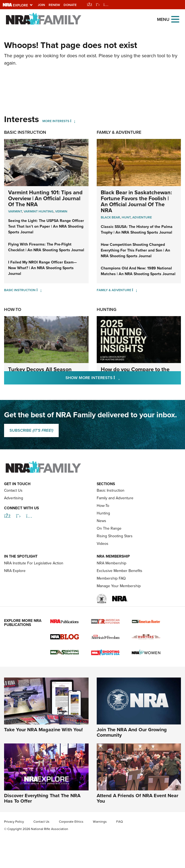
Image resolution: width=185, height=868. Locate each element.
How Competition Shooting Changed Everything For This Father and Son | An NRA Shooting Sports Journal (135, 250)
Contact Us (13, 490)
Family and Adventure (115, 498)
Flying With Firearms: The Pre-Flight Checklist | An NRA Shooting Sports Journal (46, 247)
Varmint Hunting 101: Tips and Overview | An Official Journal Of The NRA (45, 198)
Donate (70, 5)
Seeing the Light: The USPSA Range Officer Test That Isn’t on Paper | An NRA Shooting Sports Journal (46, 226)
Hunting (106, 309)
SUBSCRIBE (31, 430)
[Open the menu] (175, 19)
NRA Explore (15, 571)
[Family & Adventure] (135, 290)
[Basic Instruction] (39, 290)
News (101, 521)
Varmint (15, 211)
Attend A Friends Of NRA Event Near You (137, 798)
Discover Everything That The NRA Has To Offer (42, 798)
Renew (54, 5)
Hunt (126, 217)
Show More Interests (122, 378)
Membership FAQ (111, 578)
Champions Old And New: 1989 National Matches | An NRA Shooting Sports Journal (138, 271)
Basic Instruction (25, 132)
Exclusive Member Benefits (120, 571)
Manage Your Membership (119, 586)
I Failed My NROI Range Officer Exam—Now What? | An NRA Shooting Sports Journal (43, 268)
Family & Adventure (119, 132)
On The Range (109, 528)
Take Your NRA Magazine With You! (43, 730)
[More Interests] (73, 121)
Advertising (14, 498)
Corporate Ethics (71, 822)
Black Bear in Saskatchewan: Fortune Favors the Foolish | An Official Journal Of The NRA (136, 201)
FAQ (120, 822)
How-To (13, 309)
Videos (103, 544)
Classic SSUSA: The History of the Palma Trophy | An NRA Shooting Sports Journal (137, 230)
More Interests (56, 121)
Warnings (100, 822)
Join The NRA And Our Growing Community (132, 732)
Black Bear (110, 217)
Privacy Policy (14, 822)
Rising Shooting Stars (115, 536)
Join (41, 5)
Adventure (142, 217)
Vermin (61, 211)
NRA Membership (112, 563)
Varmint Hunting (39, 211)
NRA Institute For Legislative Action (34, 563)
